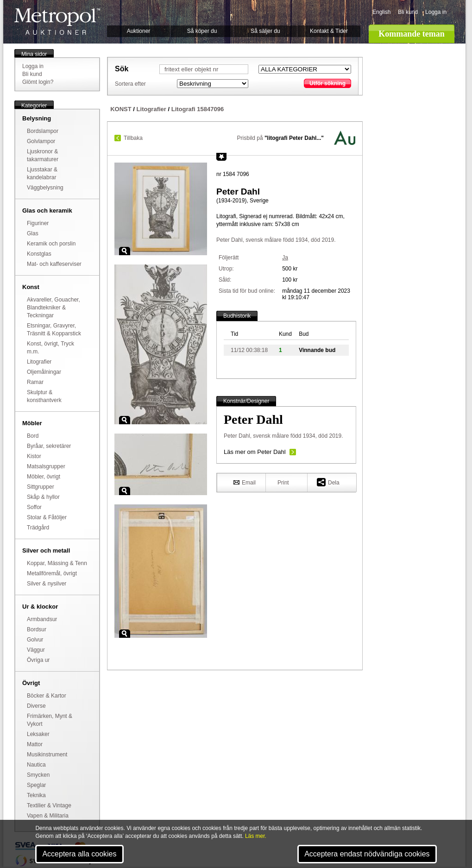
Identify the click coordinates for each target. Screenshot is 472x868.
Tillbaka (133, 138)
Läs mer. (256, 836)
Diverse (36, 706)
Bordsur (37, 629)
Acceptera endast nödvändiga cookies (367, 854)
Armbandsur (42, 619)
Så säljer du (265, 31)
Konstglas (39, 254)
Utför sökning (327, 83)
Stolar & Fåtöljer (47, 517)
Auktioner (139, 31)
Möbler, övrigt (44, 477)
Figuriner (38, 223)
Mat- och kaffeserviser (54, 264)
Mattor (35, 744)
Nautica (36, 765)
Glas (33, 233)
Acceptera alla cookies (79, 854)
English (381, 12)
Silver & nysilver (47, 584)
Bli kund (408, 12)
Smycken (38, 775)
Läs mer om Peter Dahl (255, 452)
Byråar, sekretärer (49, 446)
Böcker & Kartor (47, 696)
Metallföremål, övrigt (52, 573)
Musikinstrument (47, 755)
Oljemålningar (44, 372)
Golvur (35, 640)
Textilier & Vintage (49, 805)
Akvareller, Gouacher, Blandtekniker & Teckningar (53, 308)
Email (245, 482)
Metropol (57, 22)
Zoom (125, 251)
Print (283, 483)
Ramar (35, 382)
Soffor (34, 507)
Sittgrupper (41, 487)
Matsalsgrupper (46, 466)
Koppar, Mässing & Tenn (57, 563)
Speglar (36, 785)
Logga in (436, 12)
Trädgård (38, 528)
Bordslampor (43, 131)
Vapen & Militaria (48, 816)
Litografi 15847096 (198, 109)
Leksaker (38, 734)
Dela (328, 482)
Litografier (39, 362)
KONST (121, 109)
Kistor (34, 456)
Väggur (36, 650)
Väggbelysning (45, 188)
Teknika (36, 795)
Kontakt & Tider (329, 31)
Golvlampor (41, 141)
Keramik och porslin (51, 244)
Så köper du (202, 31)
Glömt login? (38, 82)
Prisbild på (280, 138)
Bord (33, 436)
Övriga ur (38, 660)
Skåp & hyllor (43, 497)
